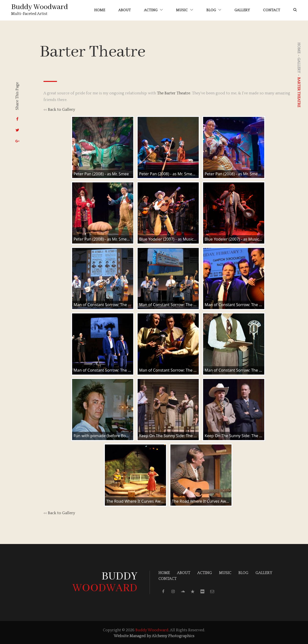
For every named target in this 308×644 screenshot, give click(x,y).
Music (184, 10)
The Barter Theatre (174, 92)
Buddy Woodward (41, 7)
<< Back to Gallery (59, 109)
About (124, 10)
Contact (271, 10)
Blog (213, 10)
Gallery (241, 10)
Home (99, 10)
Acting (152, 10)
